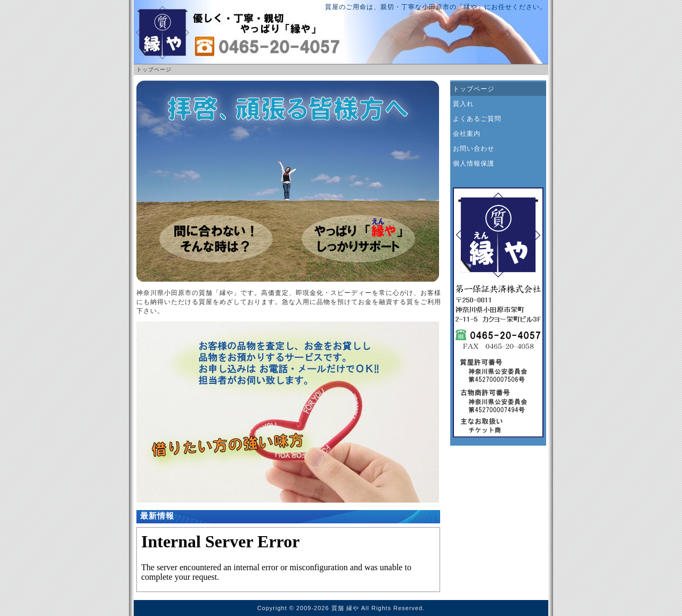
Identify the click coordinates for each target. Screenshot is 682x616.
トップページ (474, 89)
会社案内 (467, 134)
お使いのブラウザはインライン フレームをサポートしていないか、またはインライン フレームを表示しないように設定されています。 (288, 560)
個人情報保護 (474, 163)
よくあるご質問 (477, 119)
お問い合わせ (474, 149)
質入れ (463, 104)
